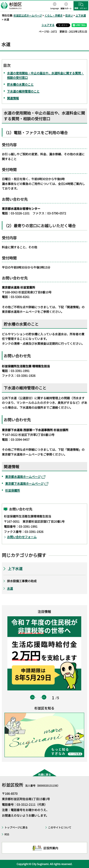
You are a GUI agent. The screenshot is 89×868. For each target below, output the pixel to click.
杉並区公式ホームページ (28, 15)
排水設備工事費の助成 (22, 581)
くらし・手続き (54, 15)
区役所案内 (51, 848)
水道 (10, 588)
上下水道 (81, 15)
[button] (55, 6)
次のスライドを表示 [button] (44, 697)
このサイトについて (60, 827)
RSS (7, 834)
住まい (69, 15)
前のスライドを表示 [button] (32, 697)
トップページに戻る (16, 827)
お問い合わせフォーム (22, 537)
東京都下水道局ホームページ (27, 483)
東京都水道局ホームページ (25, 477)
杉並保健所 (13, 490)
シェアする (48, 25)
